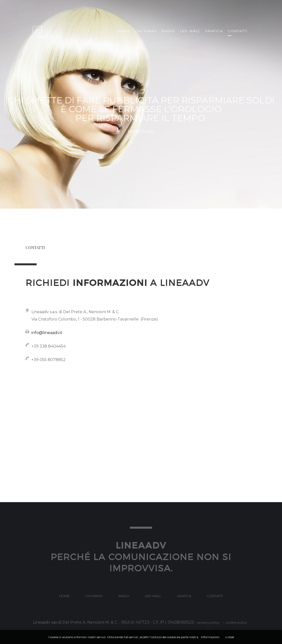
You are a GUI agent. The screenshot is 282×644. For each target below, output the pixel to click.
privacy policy (208, 622)
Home (124, 31)
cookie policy (236, 622)
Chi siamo (146, 31)
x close (230, 637)
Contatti (238, 31)
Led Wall (190, 31)
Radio (169, 31)
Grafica (214, 31)
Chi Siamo (94, 596)
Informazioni (210, 637)
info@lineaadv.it (47, 333)
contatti (215, 596)
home (64, 596)
